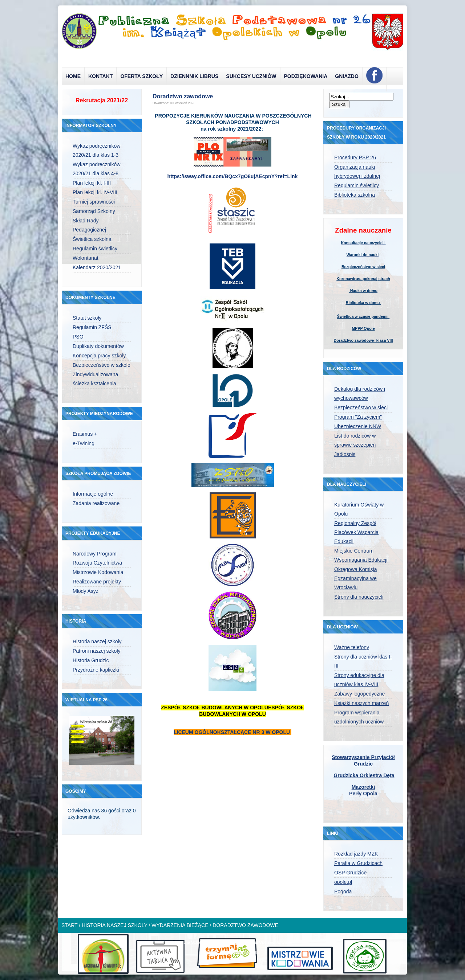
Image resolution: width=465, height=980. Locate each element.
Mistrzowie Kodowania (98, 572)
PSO (78, 337)
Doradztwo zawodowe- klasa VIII (363, 340)
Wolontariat (86, 258)
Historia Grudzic (91, 660)
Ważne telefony (352, 647)
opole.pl (343, 882)
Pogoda (343, 891)
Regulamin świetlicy (95, 249)
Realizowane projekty (97, 582)
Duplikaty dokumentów (98, 346)
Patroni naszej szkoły (97, 651)
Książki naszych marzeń (361, 703)
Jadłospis (345, 454)
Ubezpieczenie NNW (358, 426)
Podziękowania (306, 76)
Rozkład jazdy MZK (356, 854)
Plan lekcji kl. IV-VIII (95, 192)
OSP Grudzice (350, 873)
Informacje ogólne (93, 494)
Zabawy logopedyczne (359, 694)
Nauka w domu (363, 291)
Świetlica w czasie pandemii (363, 316)
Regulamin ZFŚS (92, 327)
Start (69, 925)
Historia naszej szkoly (97, 641)
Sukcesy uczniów (251, 76)
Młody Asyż (86, 591)
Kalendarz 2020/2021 (97, 267)
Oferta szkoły (141, 76)
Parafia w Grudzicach (358, 863)
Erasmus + (85, 434)
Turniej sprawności (94, 202)
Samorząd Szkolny (94, 211)
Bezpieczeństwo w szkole (102, 365)
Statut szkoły (87, 318)
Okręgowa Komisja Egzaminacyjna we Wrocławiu (356, 578)
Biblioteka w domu (363, 303)
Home (73, 76)
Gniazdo (347, 76)
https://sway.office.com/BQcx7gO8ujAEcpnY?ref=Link (233, 176)
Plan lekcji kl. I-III (92, 183)
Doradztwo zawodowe (183, 96)
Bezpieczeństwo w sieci (363, 267)
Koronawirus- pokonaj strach (363, 279)
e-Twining (84, 443)
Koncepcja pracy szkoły (99, 356)
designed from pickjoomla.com (233, 952)
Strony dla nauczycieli (359, 597)
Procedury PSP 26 (355, 157)
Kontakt (100, 76)
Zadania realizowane (96, 503)
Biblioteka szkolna (355, 195)
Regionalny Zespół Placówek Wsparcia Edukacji (356, 532)
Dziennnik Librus (194, 76)
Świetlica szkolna (92, 239)
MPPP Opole (363, 328)
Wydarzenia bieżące (180, 925)
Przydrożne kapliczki (96, 670)
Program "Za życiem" (358, 417)
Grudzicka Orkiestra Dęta (364, 775)
